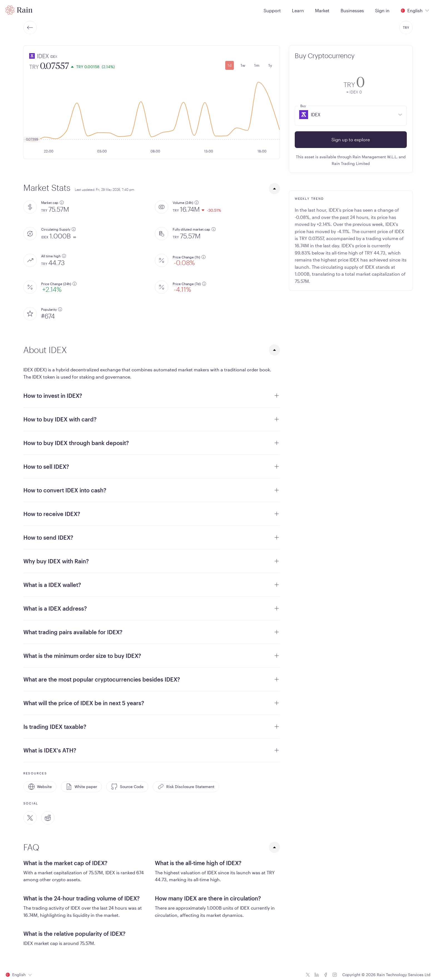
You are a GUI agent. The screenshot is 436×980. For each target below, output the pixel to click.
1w (243, 65)
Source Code (127, 787)
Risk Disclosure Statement (186, 787)
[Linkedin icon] (317, 975)
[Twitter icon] (308, 975)
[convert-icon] (303, 84)
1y (270, 65)
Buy (303, 106)
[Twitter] (30, 818)
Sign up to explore (351, 140)
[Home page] (19, 10)
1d (230, 65)
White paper (81, 787)
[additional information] (62, 203)
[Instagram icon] (335, 975)
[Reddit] (48, 818)
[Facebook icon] (326, 975)
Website (40, 787)
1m (257, 65)
